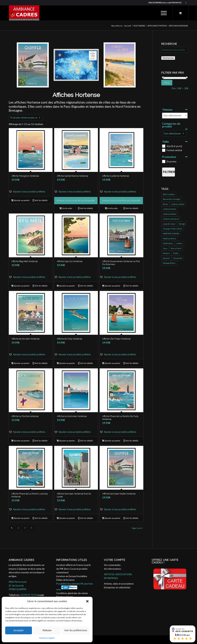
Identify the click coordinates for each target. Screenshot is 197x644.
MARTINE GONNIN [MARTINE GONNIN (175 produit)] (171, 233)
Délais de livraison (65, 580)
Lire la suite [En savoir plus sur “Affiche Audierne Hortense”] (111, 209)
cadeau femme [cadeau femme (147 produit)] (169, 209)
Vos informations (112, 569)
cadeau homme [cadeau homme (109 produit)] (170, 214)
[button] (87, 601)
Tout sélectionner (172, 115)
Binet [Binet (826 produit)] (165, 204)
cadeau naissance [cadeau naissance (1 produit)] (171, 219)
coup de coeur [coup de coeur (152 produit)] (169, 224)
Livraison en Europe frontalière (72, 576)
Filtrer (167, 83)
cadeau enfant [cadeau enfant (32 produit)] (178, 204)
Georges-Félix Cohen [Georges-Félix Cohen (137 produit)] (172, 229)
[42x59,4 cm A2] (164, 146)
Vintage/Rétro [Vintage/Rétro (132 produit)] (169, 263)
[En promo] (164, 161)
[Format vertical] (164, 150)
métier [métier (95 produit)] (179, 243)
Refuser (47, 630)
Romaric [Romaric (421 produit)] (166, 253)
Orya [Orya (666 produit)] (165, 248)
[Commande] (26, 118)
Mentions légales (47, 638)
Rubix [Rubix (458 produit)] (176, 253)
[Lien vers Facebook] (186, 3)
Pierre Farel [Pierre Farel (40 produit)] (176, 248)
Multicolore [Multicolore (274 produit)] (168, 243)
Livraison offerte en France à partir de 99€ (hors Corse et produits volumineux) (74, 569)
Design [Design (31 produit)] (182, 224)
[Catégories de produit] (174, 133)
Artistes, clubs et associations (119, 584)
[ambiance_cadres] (24, 13)
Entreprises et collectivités (117, 587)
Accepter (19, 630)
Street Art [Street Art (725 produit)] (178, 258)
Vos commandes (112, 565)
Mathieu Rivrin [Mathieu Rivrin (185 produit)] (169, 238)
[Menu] (163, 13)
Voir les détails (40, 201)
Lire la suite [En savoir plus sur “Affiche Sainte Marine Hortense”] (66, 209)
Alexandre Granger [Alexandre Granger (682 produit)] (172, 199)
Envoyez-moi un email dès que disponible (76, 200)
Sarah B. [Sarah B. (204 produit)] (166, 258)
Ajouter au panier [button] (20, 201)
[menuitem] (164, 13)
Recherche (168, 58)
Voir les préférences (76, 630)
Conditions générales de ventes (72, 593)
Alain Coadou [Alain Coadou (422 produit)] (169, 194)
